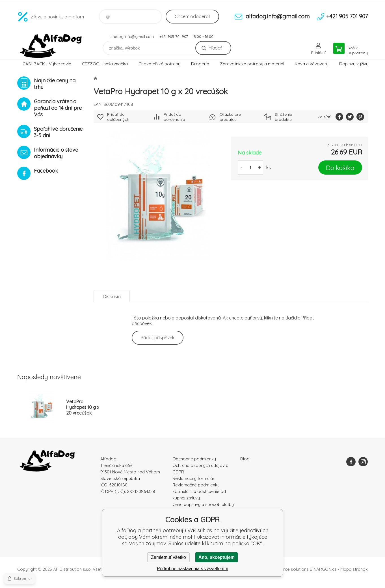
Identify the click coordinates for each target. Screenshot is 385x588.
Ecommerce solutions (287, 569)
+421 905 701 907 (174, 37)
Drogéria (200, 64)
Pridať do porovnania (174, 117)
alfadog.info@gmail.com (132, 37)
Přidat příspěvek (158, 338)
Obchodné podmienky (194, 459)
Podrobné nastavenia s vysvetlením (193, 569)
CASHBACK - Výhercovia (47, 64)
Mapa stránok (354, 569)
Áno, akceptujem (217, 557)
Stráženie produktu (283, 117)
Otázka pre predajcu (230, 117)
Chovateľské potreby (159, 64)
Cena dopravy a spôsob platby (203, 504)
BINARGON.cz (323, 569)
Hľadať (215, 48)
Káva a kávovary (312, 64)
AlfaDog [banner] (51, 46)
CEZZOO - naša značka (105, 64)
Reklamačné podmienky (196, 485)
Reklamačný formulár (193, 478)
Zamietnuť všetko (168, 557)
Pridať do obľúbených (118, 117)
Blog (245, 459)
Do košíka (340, 168)
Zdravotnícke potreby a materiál (252, 64)
